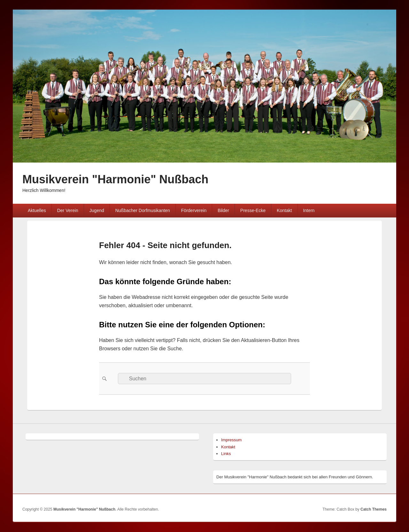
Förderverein (194, 210)
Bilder (223, 210)
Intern (309, 210)
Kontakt (284, 210)
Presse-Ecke (253, 210)
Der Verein (68, 210)
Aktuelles (37, 210)
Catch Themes (374, 509)
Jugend (97, 210)
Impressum (231, 440)
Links (226, 454)
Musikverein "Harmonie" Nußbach (115, 179)
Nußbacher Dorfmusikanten (143, 210)
